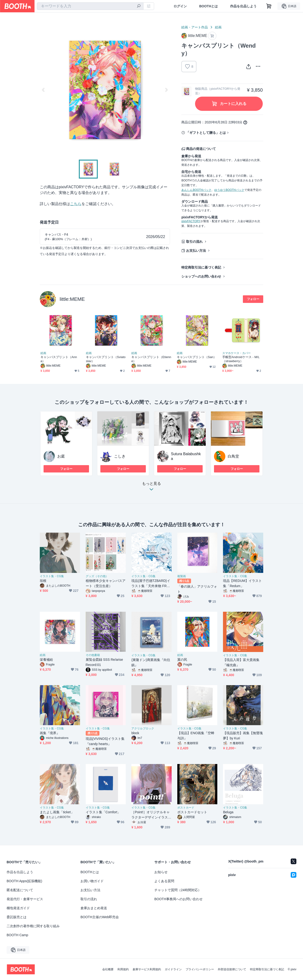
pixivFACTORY (191, 221)
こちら (76, 204)
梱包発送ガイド (18, 908)
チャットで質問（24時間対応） (178, 890)
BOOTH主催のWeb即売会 (100, 917)
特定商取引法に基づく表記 (201, 267)
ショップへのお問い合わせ (201, 276)
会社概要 (108, 969)
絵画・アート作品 (195, 27)
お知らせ (161, 872)
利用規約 (123, 969)
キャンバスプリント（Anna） (59, 359)
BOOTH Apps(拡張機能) (24, 881)
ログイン (180, 6)
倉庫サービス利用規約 (147, 969)
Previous (44, 90)
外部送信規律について (232, 969)
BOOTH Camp (17, 935)
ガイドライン (173, 969)
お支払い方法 (196, 251)
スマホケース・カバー (236, 353)
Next (166, 90)
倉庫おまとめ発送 (94, 908)
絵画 (218, 27)
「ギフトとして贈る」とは (206, 133)
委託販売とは (17, 917)
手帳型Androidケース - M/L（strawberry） (241, 359)
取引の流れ (194, 242)
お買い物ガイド (92, 881)
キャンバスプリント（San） (197, 357)
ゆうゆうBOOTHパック (229, 190)
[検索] (139, 6)
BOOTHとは (208, 6)
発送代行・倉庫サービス (25, 899)
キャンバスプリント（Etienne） (151, 359)
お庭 (61, 456)
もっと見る (151, 488)
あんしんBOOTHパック (196, 190)
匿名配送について (20, 890)
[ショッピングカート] (269, 6)
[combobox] (90, 6)
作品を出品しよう (243, 6)
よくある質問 (164, 881)
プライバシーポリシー (200, 969)
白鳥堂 (233, 456)
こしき (120, 456)
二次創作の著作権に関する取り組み (33, 926)
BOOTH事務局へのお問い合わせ (178, 899)
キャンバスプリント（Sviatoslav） (106, 359)
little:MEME (72, 299)
